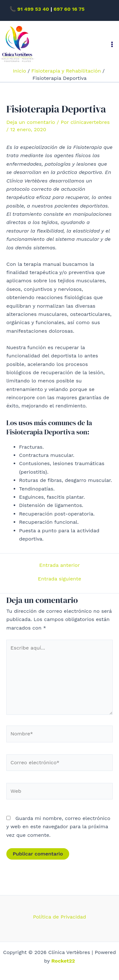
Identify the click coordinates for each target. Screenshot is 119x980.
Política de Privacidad (60, 917)
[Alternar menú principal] (112, 44)
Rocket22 (63, 961)
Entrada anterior (60, 565)
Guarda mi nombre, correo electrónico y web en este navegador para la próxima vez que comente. (58, 827)
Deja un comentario (31, 122)
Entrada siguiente (60, 579)
